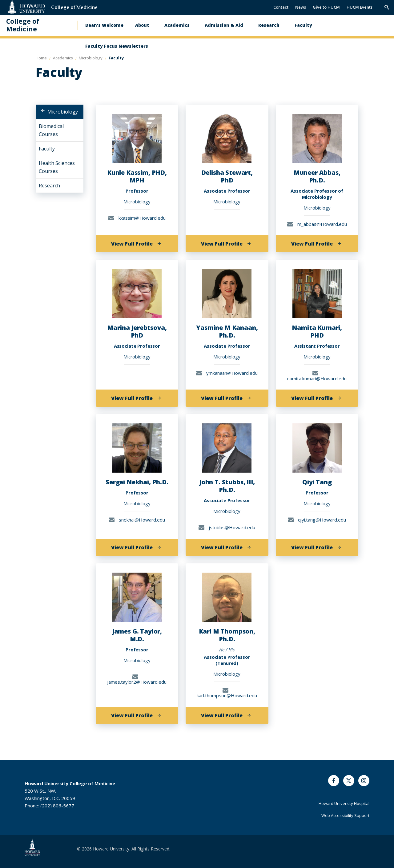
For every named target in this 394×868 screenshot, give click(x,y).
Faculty (303, 25)
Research (269, 25)
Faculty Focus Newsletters (117, 46)
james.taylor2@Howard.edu (137, 679)
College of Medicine (74, 8)
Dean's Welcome (104, 25)
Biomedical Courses (51, 130)
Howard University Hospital (344, 803)
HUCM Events (360, 7)
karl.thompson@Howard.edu (227, 693)
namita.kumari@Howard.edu (317, 376)
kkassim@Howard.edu (137, 218)
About (142, 25)
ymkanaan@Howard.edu (227, 373)
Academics (177, 25)
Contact (281, 7)
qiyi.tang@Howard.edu (317, 520)
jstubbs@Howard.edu (227, 527)
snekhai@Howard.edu (137, 520)
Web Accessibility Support (345, 815)
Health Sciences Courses (57, 167)
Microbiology (63, 112)
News (301, 7)
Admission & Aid (224, 25)
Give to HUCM (326, 7)
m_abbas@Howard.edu (317, 224)
